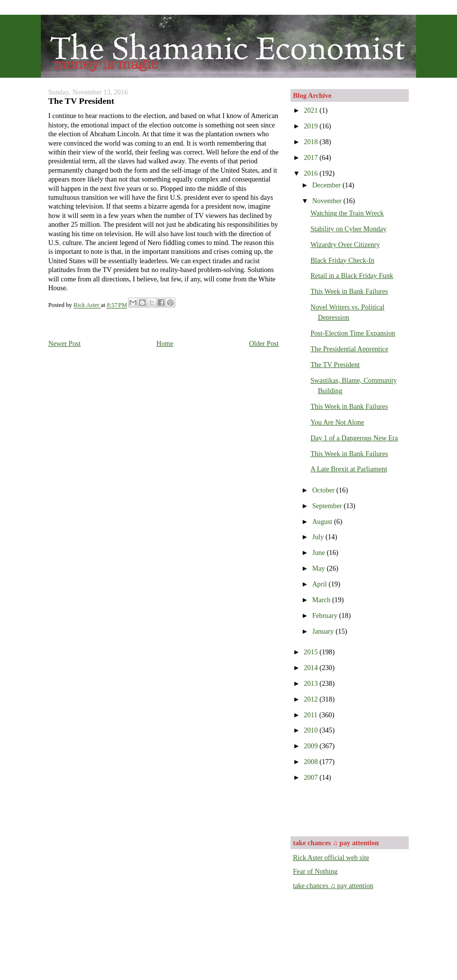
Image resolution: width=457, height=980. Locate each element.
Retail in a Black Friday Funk (352, 276)
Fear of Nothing (315, 871)
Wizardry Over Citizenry (345, 245)
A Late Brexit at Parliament (349, 469)
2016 (312, 173)
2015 (312, 652)
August (323, 521)
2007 (312, 777)
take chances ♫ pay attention (333, 886)
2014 (312, 668)
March (322, 600)
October (324, 490)
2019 (312, 126)
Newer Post (65, 343)
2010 (312, 730)
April (320, 584)
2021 (312, 110)
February (326, 615)
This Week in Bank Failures (349, 291)
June (320, 552)
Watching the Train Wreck (347, 213)
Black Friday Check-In (342, 260)
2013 (312, 683)
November (328, 201)
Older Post (264, 343)
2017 (312, 157)
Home (165, 343)
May (320, 568)
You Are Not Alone (337, 422)
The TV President (335, 365)
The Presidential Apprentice (349, 349)
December (327, 185)
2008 (312, 762)
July (319, 537)
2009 (312, 746)
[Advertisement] (351, 808)
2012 (312, 699)
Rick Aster (87, 306)
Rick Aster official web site (331, 857)
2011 (311, 715)
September (328, 506)
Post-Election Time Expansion (353, 333)
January (324, 631)
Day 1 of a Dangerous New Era (354, 438)
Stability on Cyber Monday (348, 229)
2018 (312, 142)
